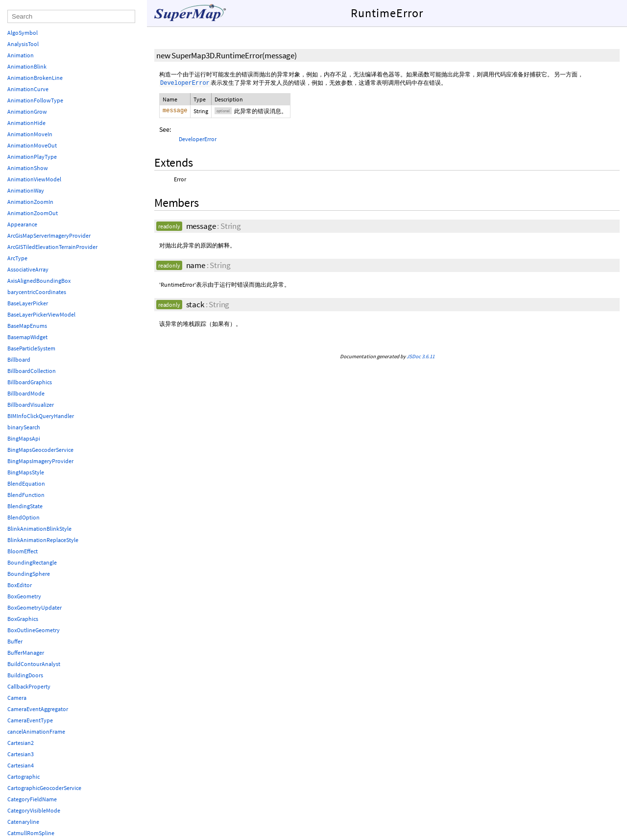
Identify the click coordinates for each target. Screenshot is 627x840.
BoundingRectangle (32, 562)
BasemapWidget (27, 337)
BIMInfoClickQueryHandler (41, 416)
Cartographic (24, 777)
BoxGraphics (23, 619)
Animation (21, 55)
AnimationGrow (27, 111)
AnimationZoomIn (30, 202)
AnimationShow (28, 168)
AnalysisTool (23, 44)
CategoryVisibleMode (34, 810)
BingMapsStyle (26, 472)
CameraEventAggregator (38, 709)
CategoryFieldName (32, 799)
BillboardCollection (32, 371)
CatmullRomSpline (31, 833)
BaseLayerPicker (28, 303)
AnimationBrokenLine (35, 78)
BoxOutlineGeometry (34, 630)
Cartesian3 (21, 754)
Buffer (15, 641)
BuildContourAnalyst (34, 664)
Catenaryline (23, 822)
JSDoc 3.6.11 (421, 356)
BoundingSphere (29, 574)
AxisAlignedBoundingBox (39, 281)
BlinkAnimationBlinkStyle (39, 529)
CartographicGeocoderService (44, 788)
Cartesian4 (21, 765)
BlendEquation (26, 483)
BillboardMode (26, 393)
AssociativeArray (28, 269)
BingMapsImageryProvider (40, 461)
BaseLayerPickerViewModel (41, 314)
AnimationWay (26, 190)
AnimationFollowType (35, 100)
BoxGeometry (24, 596)
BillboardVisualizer (31, 405)
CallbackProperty (29, 686)
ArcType (17, 258)
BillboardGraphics (30, 382)
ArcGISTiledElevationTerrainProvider (52, 247)
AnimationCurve (28, 89)
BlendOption (24, 517)
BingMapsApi (24, 438)
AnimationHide (26, 123)
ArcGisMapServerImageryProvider (49, 235)
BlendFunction (26, 495)
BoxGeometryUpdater (35, 607)
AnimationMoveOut (32, 145)
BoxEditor (20, 585)
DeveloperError (198, 139)
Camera (17, 698)
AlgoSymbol (23, 33)
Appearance (22, 224)
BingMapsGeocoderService (40, 450)
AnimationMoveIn (30, 134)
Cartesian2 (21, 743)
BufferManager (26, 653)
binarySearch (24, 427)
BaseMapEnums (27, 326)
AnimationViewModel (34, 179)
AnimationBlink (27, 66)
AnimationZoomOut (33, 213)
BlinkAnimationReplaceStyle (43, 540)
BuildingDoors (25, 675)
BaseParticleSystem (31, 348)
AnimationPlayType (32, 157)
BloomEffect (23, 551)
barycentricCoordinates (37, 292)
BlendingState (25, 506)
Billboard (19, 359)
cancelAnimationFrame (36, 731)
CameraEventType (30, 720)
